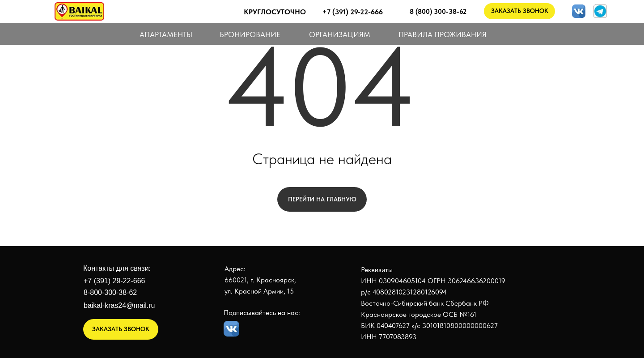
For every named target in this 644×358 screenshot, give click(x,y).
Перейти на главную (322, 199)
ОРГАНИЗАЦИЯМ (340, 34)
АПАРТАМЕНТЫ (166, 34)
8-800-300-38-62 (110, 292)
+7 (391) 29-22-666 (114, 281)
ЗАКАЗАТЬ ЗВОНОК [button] (520, 11)
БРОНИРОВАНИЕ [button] (250, 34)
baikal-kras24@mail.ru (119, 305)
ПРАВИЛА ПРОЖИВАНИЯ (443, 34)
